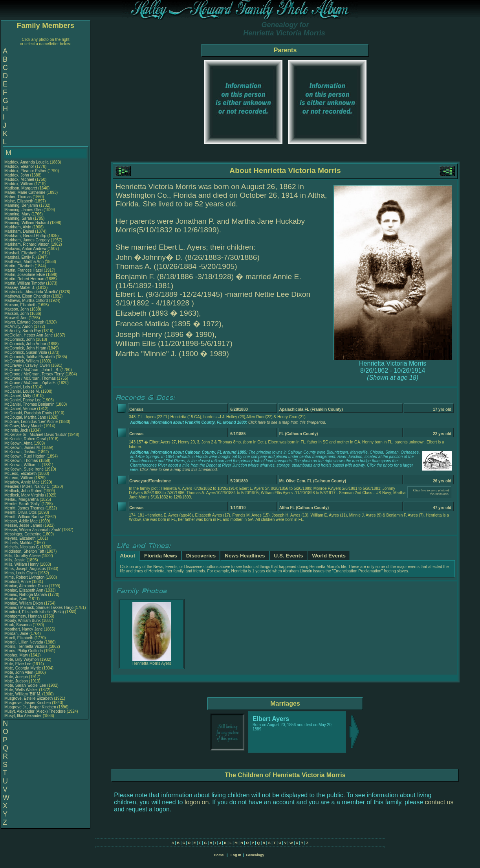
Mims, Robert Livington (24, 577)
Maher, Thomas (18, 197)
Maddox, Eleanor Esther (25, 171)
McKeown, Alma (19, 443)
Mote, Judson (17, 681)
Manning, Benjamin (22, 205)
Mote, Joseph (17, 677)
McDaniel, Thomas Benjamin (29, 404)
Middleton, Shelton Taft (24, 551)
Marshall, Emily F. (20, 257)
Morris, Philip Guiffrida (24, 651)
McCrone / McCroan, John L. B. (32, 370)
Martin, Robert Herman (24, 279)
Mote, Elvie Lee (18, 664)
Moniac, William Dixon (24, 603)
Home (219, 855)
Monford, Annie (18, 582)
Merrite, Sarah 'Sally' (23, 504)
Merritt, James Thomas (24, 508)
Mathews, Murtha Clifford (26, 301)
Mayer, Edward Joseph (24, 322)
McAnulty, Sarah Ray (23, 331)
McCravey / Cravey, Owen (28, 365)
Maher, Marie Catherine (25, 192)
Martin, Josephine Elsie (25, 275)
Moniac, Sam (16, 599)
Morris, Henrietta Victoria (26, 646)
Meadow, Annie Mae (22, 482)
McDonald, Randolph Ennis (28, 413)
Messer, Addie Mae (21, 521)
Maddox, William (19, 184)
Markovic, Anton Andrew (25, 249)
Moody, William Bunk (23, 621)
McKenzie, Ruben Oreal (25, 439)
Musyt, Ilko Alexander (23, 716)
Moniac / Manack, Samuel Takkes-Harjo (39, 608)
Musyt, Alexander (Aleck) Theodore (35, 711)
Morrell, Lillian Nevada (24, 642)
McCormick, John (20, 339)
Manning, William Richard (27, 223)
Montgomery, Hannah (24, 616)
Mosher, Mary (17, 655)
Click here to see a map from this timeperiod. (287, 422)
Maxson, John (17, 309)
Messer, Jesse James (23, 525)
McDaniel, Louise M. (22, 391)
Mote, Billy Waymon (22, 659)
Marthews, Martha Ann (24, 262)
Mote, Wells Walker (21, 690)
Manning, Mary (18, 214)
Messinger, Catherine (23, 534)
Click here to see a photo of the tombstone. (431, 492)
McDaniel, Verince (21, 409)
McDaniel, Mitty (18, 396)
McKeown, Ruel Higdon (25, 456)
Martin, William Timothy (25, 283)
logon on (197, 802)
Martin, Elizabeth (19, 266)
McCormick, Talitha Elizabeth (29, 357)
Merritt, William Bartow (24, 517)
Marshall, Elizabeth (21, 253)
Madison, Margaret (21, 188)
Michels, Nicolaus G (22, 547)
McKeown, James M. (23, 448)
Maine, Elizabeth (19, 201)
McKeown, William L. (23, 465)
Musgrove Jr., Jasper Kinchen (30, 707)
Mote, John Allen (19, 672)
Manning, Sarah (19, 218)
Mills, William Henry (21, 564)
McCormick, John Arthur (25, 344)
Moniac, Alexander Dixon (26, 586)
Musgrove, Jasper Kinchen (27, 703)
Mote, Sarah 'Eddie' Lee (25, 685)
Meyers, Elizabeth (20, 538)
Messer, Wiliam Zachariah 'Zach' (33, 530)
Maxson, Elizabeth (21, 305)
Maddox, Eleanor (20, 166)
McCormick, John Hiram (25, 348)
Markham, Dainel (20, 231)
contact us (439, 802)
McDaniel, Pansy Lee (23, 400)
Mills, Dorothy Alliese (22, 556)
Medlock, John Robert (23, 491)
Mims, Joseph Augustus (25, 569)
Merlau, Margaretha (22, 499)
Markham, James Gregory (27, 240)
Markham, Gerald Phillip (25, 236)
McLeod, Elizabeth (21, 474)
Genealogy (255, 855)
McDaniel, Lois (18, 387)
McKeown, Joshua (21, 452)
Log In (236, 855)
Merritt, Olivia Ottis (20, 512)
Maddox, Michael (20, 179)
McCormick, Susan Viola (26, 352)
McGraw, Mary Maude (24, 426)
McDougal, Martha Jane (25, 417)
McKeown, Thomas (22, 461)
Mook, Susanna (18, 625)
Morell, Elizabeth (19, 638)
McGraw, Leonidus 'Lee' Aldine (31, 422)
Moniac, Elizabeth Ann (24, 590)
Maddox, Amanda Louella (27, 162)
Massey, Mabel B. (20, 288)
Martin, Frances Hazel (24, 270)
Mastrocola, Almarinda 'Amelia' (32, 292)
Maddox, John (17, 175)
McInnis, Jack (17, 430)
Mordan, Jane (17, 634)
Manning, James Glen (23, 210)
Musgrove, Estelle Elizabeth (28, 698)
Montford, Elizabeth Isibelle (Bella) (34, 612)
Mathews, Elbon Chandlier (27, 296)
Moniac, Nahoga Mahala (26, 595)
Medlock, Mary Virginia (24, 495)
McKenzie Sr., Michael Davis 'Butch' (36, 435)
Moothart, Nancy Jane (24, 629)
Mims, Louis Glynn (20, 573)
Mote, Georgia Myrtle (23, 668)
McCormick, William (22, 361)
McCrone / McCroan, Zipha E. (30, 383)
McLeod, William (19, 478)
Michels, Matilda (19, 543)
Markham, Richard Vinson (27, 244)
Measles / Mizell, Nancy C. (27, 486)
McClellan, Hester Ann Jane (28, 335)
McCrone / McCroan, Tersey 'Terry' (35, 374)
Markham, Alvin (18, 227)
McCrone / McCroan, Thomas (31, 378)
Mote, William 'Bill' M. (23, 694)
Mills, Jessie (16, 560)
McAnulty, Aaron (19, 326)
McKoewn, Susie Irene (24, 469)
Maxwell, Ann (16, 318)
